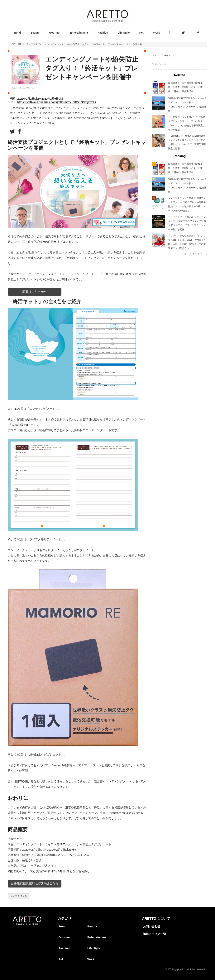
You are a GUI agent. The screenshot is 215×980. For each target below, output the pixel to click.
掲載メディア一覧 (155, 934)
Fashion (103, 33)
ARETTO (16, 44)
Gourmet (55, 33)
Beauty (35, 33)
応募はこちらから (35, 292)
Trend (17, 33)
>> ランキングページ (196, 254)
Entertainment (79, 33)
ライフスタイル (34, 44)
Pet (141, 33)
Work (157, 33)
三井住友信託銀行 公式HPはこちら (35, 883)
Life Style (124, 33)
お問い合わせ (152, 926)
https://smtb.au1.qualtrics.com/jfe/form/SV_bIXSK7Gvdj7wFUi (57, 102)
